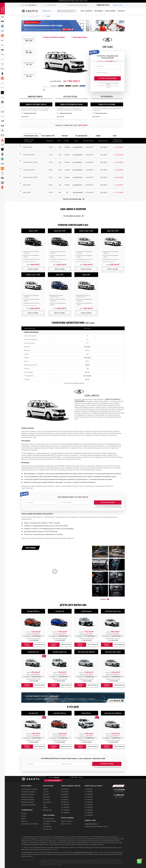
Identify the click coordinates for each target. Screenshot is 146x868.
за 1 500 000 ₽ (89, 802)
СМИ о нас (24, 821)
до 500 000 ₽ (65, 792)
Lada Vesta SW (33, 713)
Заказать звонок (118, 5)
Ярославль (32, 5)
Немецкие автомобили (28, 802)
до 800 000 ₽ (65, 799)
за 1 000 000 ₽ (89, 789)
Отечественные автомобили (29, 789)
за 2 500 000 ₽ (89, 807)
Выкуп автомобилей (67, 821)
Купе (44, 805)
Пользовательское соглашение (30, 824)
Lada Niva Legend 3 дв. (60, 652)
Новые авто (46, 11)
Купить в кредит (33, 269)
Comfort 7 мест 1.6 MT (33, 275)
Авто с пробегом (86, 11)
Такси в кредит (110, 11)
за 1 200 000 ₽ (89, 794)
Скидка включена (30, 113)
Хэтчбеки (46, 792)
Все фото (105, 599)
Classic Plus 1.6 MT (60, 231)
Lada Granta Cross (33, 652)
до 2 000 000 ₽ (65, 810)
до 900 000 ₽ (65, 802)
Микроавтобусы (48, 810)
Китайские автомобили (28, 794)
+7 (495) (114, 701)
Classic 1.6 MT (33, 231)
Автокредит (99, 11)
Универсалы (47, 797)
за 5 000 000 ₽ (89, 812)
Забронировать (39, 645)
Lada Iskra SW (60, 611)
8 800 (119, 795)
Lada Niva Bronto (86, 611)
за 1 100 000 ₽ (89, 792)
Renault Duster (86, 713)
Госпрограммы (47, 826)
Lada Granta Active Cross (113, 611)
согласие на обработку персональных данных (109, 767)
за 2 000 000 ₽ (89, 805)
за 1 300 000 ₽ (89, 797)
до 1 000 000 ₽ (65, 805)
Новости (24, 818)
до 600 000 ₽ (65, 794)
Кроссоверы (47, 799)
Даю (108, 767)
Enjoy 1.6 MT (60, 275)
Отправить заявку (107, 764)
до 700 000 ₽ (65, 797)
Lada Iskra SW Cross (33, 611)
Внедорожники (47, 802)
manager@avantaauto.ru (91, 824)
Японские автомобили (27, 797)
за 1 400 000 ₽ (89, 799)
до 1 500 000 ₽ (65, 807)
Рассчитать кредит (108, 502)
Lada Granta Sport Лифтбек (86, 652)
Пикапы (45, 807)
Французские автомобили (29, 805)
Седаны (45, 789)
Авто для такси (48, 829)
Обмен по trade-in (66, 824)
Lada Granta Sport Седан (113, 652)
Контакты (121, 11)
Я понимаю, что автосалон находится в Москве (109, 507)
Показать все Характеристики (73, 383)
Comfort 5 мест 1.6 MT (86, 231)
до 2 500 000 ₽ (65, 812)
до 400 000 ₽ (65, 789)
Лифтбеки (46, 794)
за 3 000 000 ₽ (89, 810)
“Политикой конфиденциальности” (84, 852)
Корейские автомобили (28, 799)
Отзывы (24, 816)
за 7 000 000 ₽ (89, 815)
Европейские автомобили (28, 792)
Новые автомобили (48, 818)
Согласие (108, 506)
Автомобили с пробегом (50, 821)
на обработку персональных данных (111, 506)
